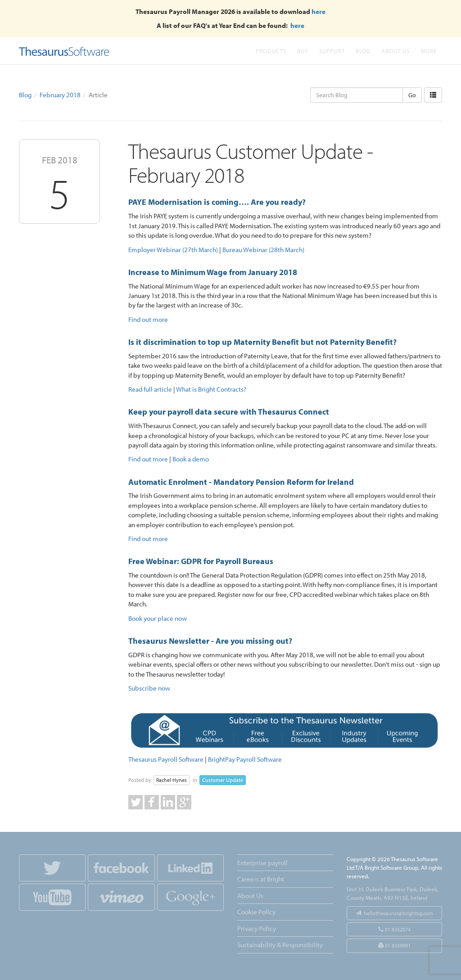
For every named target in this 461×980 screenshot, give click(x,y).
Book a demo (191, 459)
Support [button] (332, 51)
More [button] (429, 51)
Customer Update (223, 780)
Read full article (150, 389)
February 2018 (60, 95)
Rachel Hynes (172, 780)
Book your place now (158, 618)
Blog (363, 51)
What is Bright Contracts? (211, 389)
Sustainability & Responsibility (280, 945)
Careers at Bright (261, 879)
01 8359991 (394, 946)
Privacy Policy (257, 928)
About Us (395, 51)
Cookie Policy (256, 912)
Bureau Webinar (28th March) (263, 250)
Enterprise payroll (262, 863)
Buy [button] (303, 51)
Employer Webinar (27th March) (173, 250)
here (319, 11)
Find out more (148, 319)
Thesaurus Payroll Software (166, 759)
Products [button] (271, 51)
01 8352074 (394, 929)
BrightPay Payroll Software (245, 759)
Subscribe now (149, 688)
